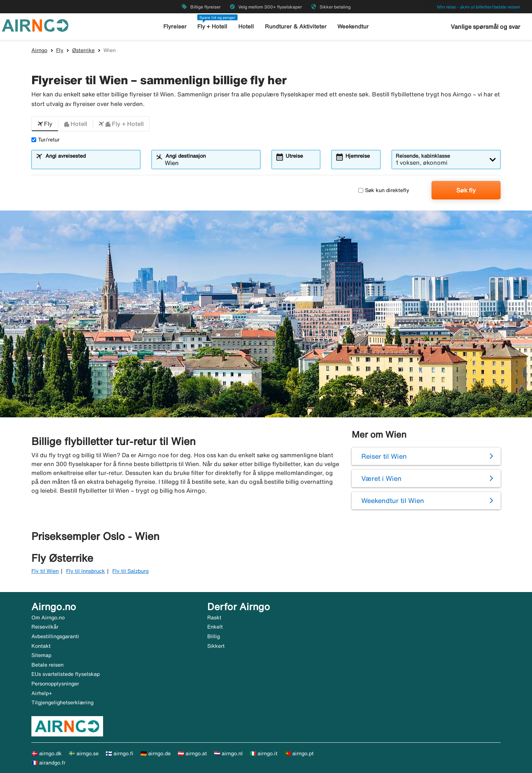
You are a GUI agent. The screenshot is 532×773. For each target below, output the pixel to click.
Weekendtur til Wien (393, 500)
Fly (60, 50)
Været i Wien (381, 478)
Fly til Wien (45, 571)
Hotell (246, 26)
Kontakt (41, 646)
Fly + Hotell (212, 26)
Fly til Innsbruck (86, 571)
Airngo (39, 50)
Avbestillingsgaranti (55, 636)
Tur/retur (45, 140)
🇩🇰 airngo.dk (47, 753)
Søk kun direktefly (384, 190)
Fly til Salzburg (130, 571)
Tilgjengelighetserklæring (62, 702)
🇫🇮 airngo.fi (120, 753)
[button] (45, 124)
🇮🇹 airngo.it (264, 753)
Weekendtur (353, 26)
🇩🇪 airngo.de (156, 753)
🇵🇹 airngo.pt (299, 753)
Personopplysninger (55, 684)
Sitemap (41, 655)
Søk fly (466, 190)
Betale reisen (47, 665)
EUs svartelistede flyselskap (66, 674)
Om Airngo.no (48, 618)
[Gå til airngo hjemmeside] (35, 25)
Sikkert (216, 646)
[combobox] (91, 163)
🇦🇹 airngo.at (192, 753)
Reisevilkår (45, 627)
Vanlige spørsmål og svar (485, 27)
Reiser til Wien (384, 456)
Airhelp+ (42, 693)
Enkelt (215, 627)
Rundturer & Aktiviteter (296, 26)
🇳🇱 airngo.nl (228, 753)
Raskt (214, 618)
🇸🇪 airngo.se (84, 753)
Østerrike (83, 50)
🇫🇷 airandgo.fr (48, 763)
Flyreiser (175, 26)
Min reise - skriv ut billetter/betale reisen (479, 7)
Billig (214, 636)
